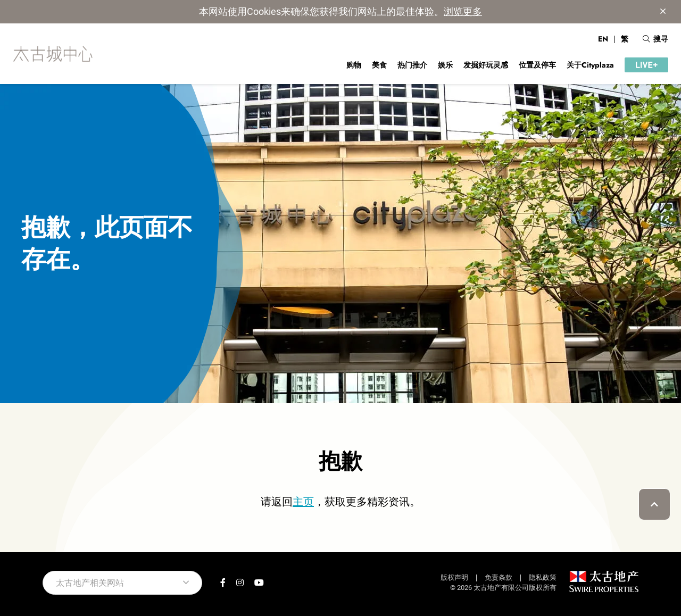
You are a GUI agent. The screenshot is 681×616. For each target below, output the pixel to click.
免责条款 (499, 577)
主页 (303, 502)
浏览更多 (463, 11)
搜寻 (655, 39)
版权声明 (454, 577)
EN (603, 39)
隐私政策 (543, 577)
